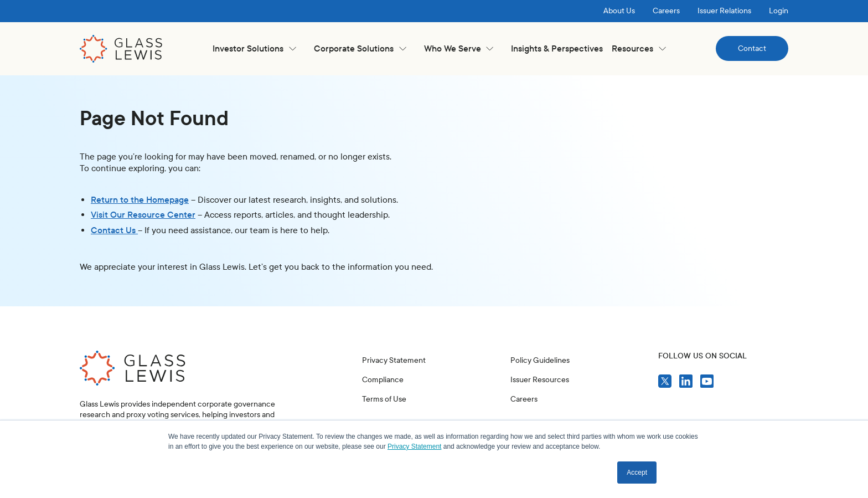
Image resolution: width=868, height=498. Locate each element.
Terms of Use (384, 399)
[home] (121, 49)
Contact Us (114, 230)
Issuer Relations (724, 11)
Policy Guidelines (540, 360)
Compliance (383, 380)
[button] (254, 48)
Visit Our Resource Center (143, 215)
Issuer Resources (540, 380)
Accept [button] (637, 473)
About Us (619, 11)
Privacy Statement (394, 360)
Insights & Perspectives (557, 48)
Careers (666, 11)
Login (779, 11)
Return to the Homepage (140, 200)
